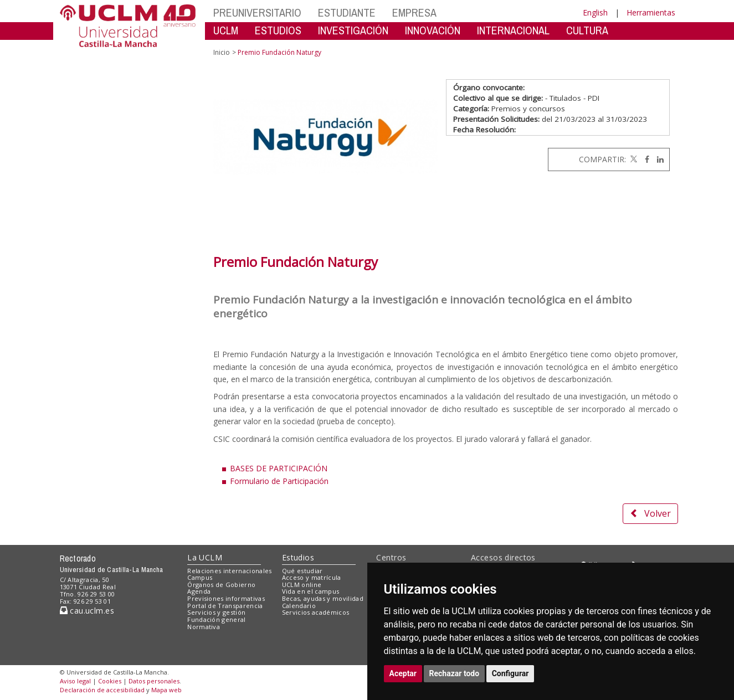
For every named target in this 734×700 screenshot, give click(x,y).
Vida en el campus (311, 591)
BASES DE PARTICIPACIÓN (279, 468)
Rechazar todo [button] (455, 673)
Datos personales (154, 681)
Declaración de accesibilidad (102, 690)
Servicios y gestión (216, 612)
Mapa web (166, 690)
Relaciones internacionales (230, 571)
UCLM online (302, 585)
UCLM (226, 30)
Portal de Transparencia (225, 606)
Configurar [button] (510, 673)
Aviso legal (75, 681)
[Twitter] (633, 159)
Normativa (204, 627)
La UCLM (205, 557)
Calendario (299, 606)
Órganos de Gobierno (221, 585)
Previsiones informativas (226, 598)
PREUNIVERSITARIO (257, 12)
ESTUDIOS (278, 30)
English (595, 12)
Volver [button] (650, 513)
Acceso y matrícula (312, 577)
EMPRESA (414, 12)
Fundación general (217, 619)
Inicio (222, 52)
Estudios (298, 557)
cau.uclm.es (87, 611)
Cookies (110, 681)
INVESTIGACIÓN (353, 30)
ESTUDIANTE (347, 12)
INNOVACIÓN (433, 30)
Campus (200, 577)
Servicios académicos (316, 612)
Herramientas (651, 12)
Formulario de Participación (279, 481)
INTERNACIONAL (513, 30)
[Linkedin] (658, 159)
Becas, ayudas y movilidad (323, 598)
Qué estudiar (302, 571)
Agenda (199, 591)
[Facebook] (644, 159)
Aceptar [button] (403, 673)
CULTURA (587, 30)
